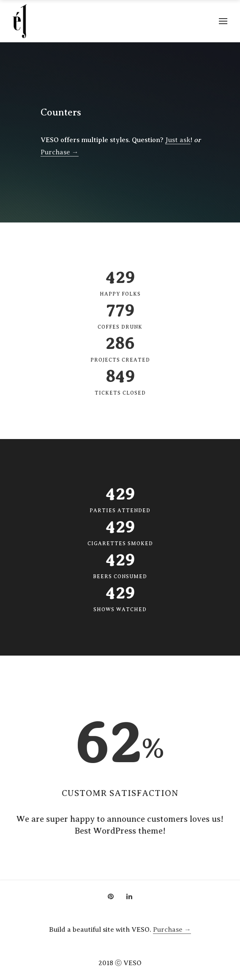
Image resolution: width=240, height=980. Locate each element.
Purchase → (60, 152)
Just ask (178, 140)
